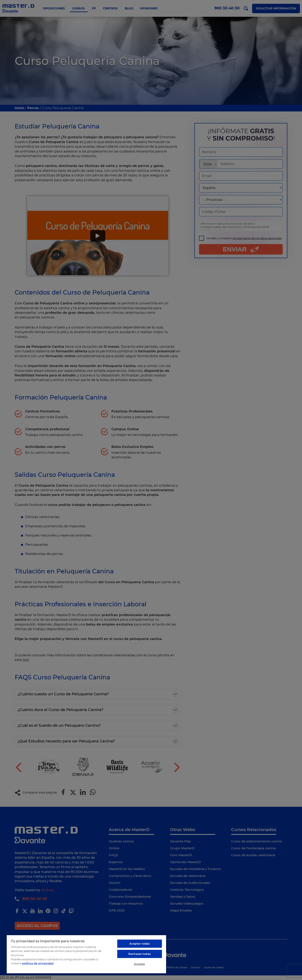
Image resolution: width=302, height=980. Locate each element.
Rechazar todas (140, 954)
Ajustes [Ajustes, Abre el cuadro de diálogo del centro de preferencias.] (139, 964)
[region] (86, 954)
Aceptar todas (140, 944)
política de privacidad (38, 963)
